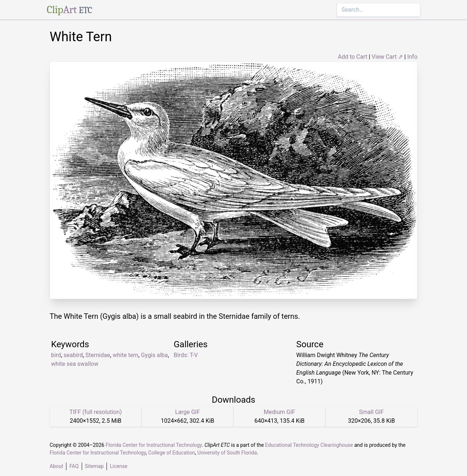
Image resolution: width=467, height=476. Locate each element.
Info (412, 57)
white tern (126, 355)
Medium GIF (279, 412)
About (56, 466)
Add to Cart (353, 57)
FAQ (74, 466)
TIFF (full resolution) (96, 412)
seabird (73, 355)
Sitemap (94, 466)
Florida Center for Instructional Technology (154, 445)
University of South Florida (227, 453)
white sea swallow (75, 364)
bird (56, 355)
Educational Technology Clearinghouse (309, 445)
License (119, 466)
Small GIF (371, 412)
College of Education (172, 453)
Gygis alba (154, 355)
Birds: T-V (186, 355)
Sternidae (98, 355)
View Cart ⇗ (387, 57)
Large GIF (188, 412)
